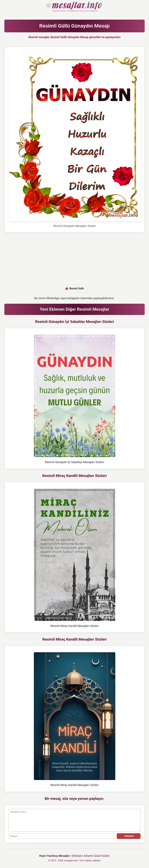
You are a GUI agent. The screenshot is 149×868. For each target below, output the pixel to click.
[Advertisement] (75, 258)
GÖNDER (129, 836)
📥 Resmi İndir (74, 288)
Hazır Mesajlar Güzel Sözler (74, 7)
